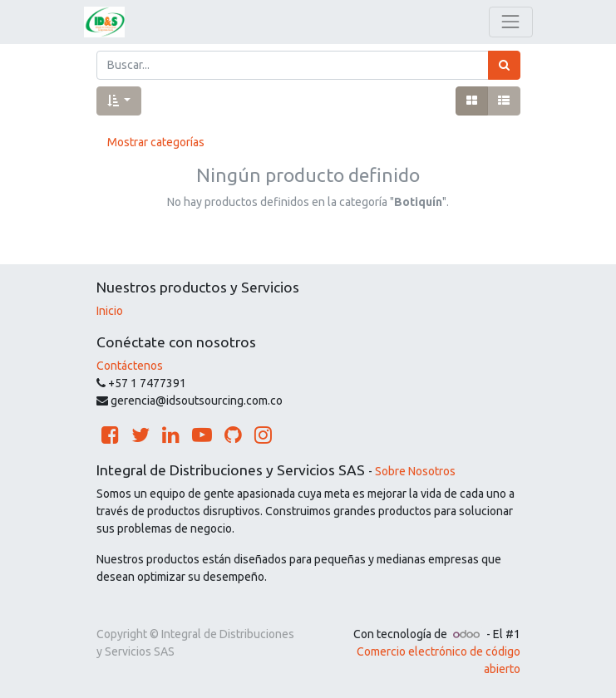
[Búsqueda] (504, 65)
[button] (119, 101)
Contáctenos (130, 366)
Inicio (110, 311)
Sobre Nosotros (415, 471)
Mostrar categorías (156, 142)
